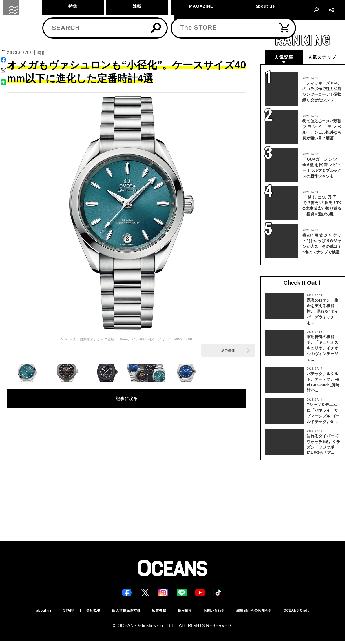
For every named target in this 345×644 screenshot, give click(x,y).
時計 (27, 36)
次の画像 (228, 350)
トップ (12, 36)
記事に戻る (127, 402)
